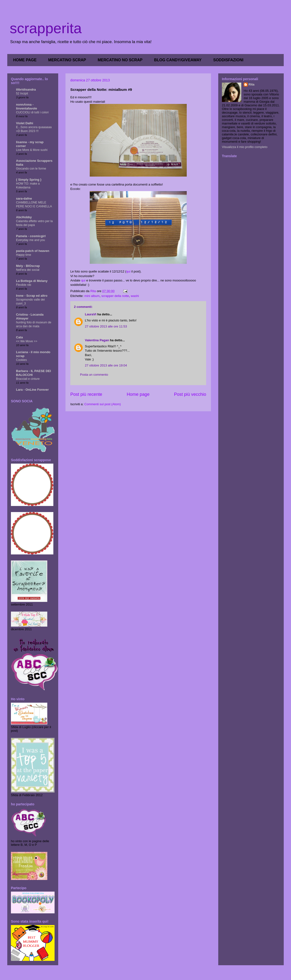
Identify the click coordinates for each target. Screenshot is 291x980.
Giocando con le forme (31, 169)
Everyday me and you (30, 240)
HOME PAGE (25, 60)
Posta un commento (94, 375)
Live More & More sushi (32, 150)
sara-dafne (24, 198)
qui (128, 271)
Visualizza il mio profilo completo (245, 147)
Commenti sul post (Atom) (103, 404)
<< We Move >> (27, 341)
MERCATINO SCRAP (67, 60)
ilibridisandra (26, 89)
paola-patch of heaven (33, 251)
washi (135, 296)
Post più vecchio (190, 394)
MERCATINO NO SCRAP (120, 60)
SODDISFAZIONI (228, 60)
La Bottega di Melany (32, 281)
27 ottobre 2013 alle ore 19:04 (106, 365)
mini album (92, 296)
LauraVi (91, 314)
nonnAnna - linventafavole (27, 106)
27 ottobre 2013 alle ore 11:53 (106, 326)
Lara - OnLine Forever (32, 390)
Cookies (21, 360)
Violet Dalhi (25, 123)
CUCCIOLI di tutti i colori (32, 112)
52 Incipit (22, 93)
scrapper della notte (115, 296)
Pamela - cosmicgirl (31, 236)
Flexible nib (24, 285)
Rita (252, 84)
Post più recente (86, 394)
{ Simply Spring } (29, 180)
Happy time (24, 255)
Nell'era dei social (28, 270)
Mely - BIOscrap (28, 266)
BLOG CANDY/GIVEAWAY (178, 60)
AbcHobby (24, 217)
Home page (138, 394)
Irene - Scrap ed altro (32, 296)
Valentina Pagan (97, 340)
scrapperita (46, 28)
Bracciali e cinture (28, 379)
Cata (19, 337)
